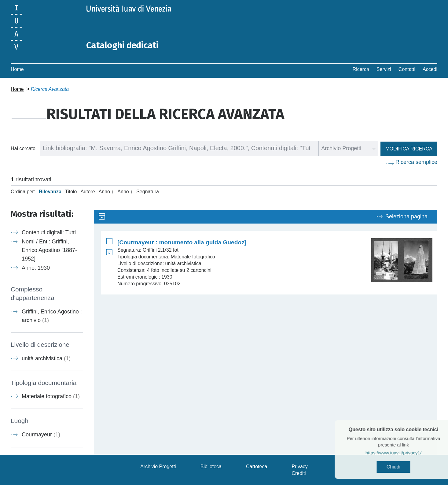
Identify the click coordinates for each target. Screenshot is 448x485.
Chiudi (404, 467)
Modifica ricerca (409, 148)
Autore (88, 191)
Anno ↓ (125, 191)
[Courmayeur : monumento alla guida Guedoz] (182, 242)
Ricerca (361, 69)
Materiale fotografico (51, 396)
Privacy (299, 466)
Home (17, 69)
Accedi (430, 69)
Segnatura (148, 191)
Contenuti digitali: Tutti (49, 232)
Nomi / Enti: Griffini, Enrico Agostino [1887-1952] (49, 250)
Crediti (299, 473)
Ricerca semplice (416, 162)
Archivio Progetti (158, 466)
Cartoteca (257, 466)
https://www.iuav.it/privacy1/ (404, 453)
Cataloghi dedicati (123, 45)
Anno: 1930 (36, 268)
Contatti (407, 69)
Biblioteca (211, 466)
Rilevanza (50, 191)
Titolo (71, 191)
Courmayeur (41, 434)
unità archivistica (46, 358)
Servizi (384, 69)
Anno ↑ (106, 191)
